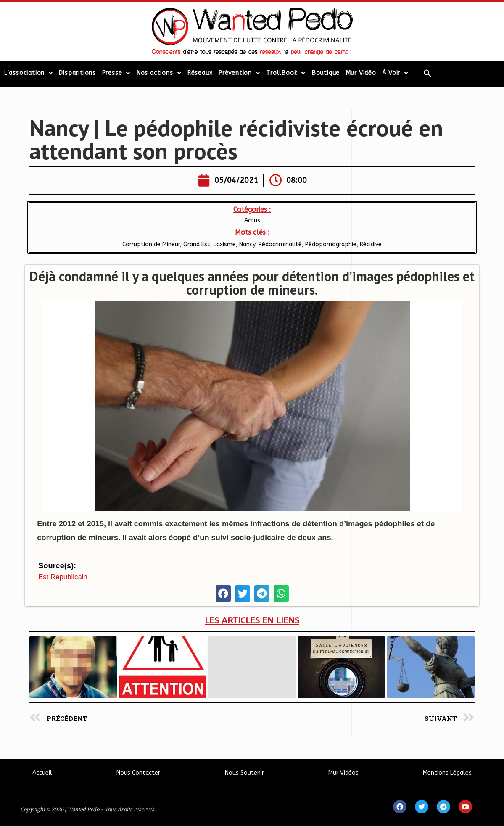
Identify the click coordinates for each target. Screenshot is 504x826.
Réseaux (200, 73)
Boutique (326, 73)
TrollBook (286, 73)
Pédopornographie (331, 244)
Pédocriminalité (280, 244)
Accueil (42, 773)
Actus (252, 220)
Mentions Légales (447, 773)
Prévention (239, 73)
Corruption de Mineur (151, 244)
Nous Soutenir (244, 773)
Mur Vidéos (343, 773)
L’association (29, 73)
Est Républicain (63, 577)
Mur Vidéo (361, 73)
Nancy (247, 244)
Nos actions (159, 73)
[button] (223, 594)
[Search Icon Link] (427, 73)
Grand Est (197, 244)
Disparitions (77, 73)
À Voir (395, 73)
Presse (116, 73)
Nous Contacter (138, 773)
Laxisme (225, 244)
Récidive (371, 244)
